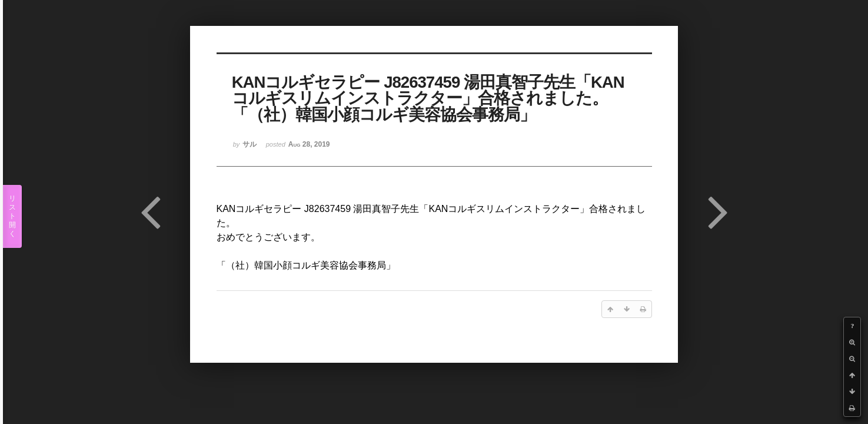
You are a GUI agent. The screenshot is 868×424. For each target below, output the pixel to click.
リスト (12, 216)
